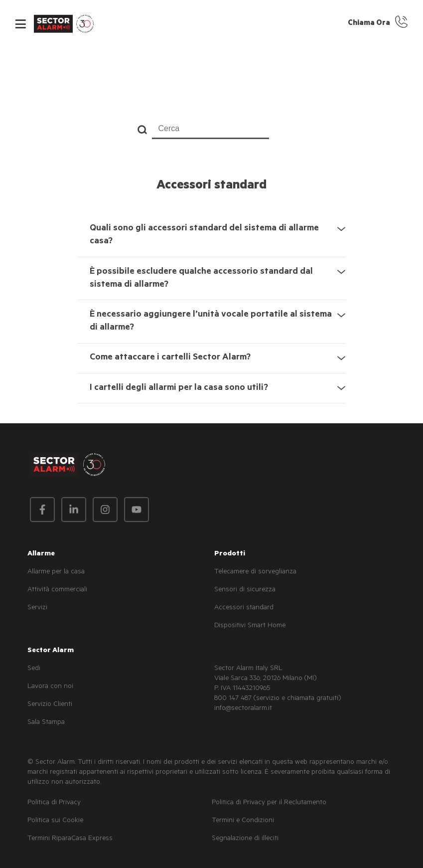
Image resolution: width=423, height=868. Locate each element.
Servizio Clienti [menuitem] (50, 705)
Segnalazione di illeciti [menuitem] (245, 839)
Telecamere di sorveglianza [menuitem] (255, 572)
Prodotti (230, 554)
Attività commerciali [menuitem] (57, 590)
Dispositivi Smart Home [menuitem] (250, 626)
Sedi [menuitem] (34, 669)
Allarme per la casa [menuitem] (56, 572)
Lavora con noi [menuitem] (50, 687)
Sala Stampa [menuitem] (46, 723)
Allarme (41, 554)
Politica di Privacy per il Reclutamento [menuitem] (269, 803)
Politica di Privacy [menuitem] (54, 803)
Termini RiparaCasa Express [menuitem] (70, 839)
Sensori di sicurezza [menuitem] (245, 590)
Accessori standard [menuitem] (244, 608)
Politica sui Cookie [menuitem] (55, 821)
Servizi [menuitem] (37, 608)
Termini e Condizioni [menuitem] (243, 821)
